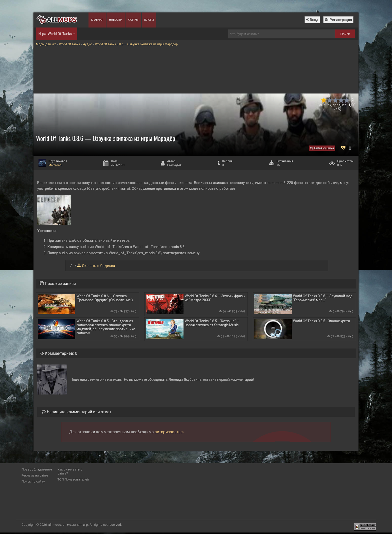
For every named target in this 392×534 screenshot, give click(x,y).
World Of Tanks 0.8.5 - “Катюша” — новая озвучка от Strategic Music (212, 324)
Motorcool (55, 165)
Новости (116, 20)
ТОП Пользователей (73, 481)
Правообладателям (37, 471)
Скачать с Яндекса (98, 266)
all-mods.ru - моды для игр (68, 526)
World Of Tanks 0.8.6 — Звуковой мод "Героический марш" (323, 298)
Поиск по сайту (33, 483)
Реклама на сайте (35, 477)
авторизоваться (170, 433)
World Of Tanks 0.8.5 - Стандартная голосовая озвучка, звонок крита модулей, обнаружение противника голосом (106, 328)
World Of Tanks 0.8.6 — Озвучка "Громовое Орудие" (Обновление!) (105, 298)
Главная (97, 20)
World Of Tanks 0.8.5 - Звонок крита (321, 322)
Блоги (149, 20)
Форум (133, 20)
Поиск (345, 34)
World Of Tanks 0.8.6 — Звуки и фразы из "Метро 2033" (215, 298)
